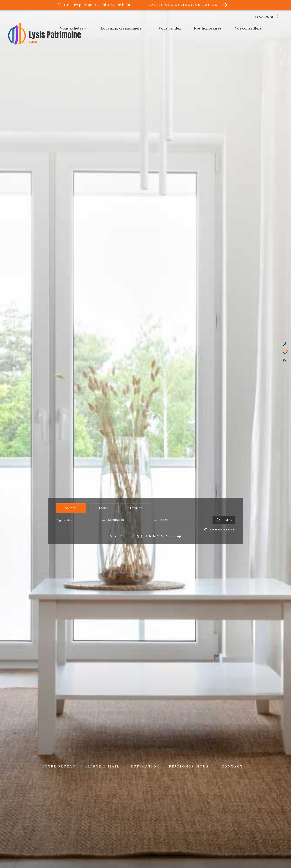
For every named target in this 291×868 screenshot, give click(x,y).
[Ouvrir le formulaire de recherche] (224, 520)
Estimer (136, 508)
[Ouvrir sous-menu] (86, 29)
